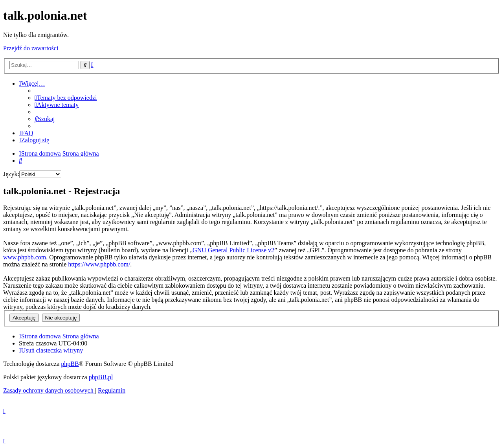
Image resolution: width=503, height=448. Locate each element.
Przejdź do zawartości (31, 48)
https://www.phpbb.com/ (99, 264)
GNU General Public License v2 (233, 250)
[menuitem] (66, 98)
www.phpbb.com (25, 257)
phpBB (70, 364)
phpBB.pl (101, 377)
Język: (11, 174)
